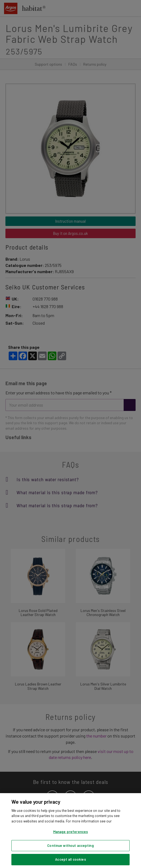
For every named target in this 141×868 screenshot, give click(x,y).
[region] (70, 831)
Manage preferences (70, 832)
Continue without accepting (70, 845)
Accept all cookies (70, 859)
